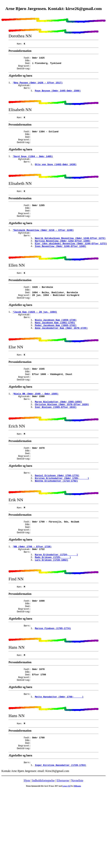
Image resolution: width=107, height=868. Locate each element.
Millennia (77, 856)
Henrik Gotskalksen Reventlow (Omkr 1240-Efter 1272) (70, 257)
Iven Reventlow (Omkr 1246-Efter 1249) (61, 267)
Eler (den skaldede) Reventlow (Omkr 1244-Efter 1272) (71, 264)
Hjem (27, 851)
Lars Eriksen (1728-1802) (51, 612)
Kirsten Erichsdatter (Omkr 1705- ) (62, 522)
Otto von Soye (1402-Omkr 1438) (56, 177)
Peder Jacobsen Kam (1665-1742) (56, 354)
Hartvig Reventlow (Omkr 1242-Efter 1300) (63, 261)
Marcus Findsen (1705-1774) (53, 687)
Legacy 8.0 (66, 856)
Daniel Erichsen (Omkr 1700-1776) (57, 519)
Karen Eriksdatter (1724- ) (56, 606)
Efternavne (63, 851)
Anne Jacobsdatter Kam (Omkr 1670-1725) (61, 357)
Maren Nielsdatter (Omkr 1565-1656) (58, 438)
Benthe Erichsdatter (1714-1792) (56, 525)
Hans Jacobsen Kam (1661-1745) (55, 351)
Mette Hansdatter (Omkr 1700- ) (59, 761)
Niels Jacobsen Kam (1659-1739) (56, 348)
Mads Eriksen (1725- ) (53, 609)
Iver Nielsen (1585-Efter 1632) (56, 444)
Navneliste (77, 851)
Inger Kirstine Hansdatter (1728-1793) (61, 835)
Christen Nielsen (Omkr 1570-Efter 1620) (62, 441)
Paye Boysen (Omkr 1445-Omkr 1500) (58, 96)
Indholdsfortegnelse (43, 851)
